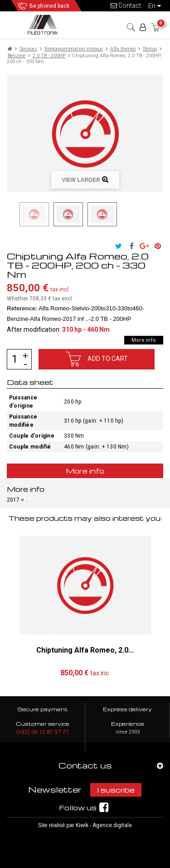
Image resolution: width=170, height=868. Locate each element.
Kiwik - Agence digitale (104, 825)
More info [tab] (85, 471)
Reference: (22, 308)
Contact (126, 5)
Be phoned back (49, 6)
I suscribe (116, 790)
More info (144, 340)
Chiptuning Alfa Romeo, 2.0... (85, 650)
